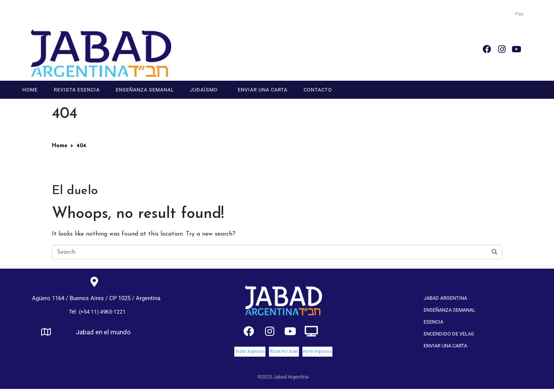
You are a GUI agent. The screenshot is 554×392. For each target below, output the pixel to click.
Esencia (433, 322)
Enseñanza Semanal (145, 90)
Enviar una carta (263, 90)
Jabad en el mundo (103, 332)
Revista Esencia (77, 90)
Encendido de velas (449, 334)
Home (30, 90)
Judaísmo (204, 90)
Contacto (318, 90)
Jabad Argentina (445, 298)
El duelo (75, 191)
